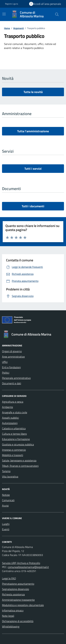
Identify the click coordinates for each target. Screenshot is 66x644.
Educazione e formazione (16, 439)
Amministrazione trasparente (18, 600)
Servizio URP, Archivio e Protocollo (21, 563)
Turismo (6, 471)
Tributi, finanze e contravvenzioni (20, 466)
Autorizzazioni (10, 423)
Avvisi (5, 506)
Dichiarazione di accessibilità (18, 621)
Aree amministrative (13, 357)
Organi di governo (12, 351)
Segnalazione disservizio (15, 589)
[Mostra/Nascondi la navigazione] (4, 14)
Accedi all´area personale (47, 4)
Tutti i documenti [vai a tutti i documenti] (33, 206)
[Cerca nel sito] (57, 14)
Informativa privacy (13, 610)
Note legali (8, 616)
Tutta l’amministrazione (33, 131)
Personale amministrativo (16, 378)
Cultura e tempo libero (14, 434)
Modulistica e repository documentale (23, 605)
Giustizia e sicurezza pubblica (18, 444)
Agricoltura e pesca (13, 402)
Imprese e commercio (14, 450)
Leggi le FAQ (9, 578)
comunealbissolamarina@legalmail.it (28, 567)
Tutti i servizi (33, 169)
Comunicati (8, 500)
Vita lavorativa (10, 476)
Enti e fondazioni (11, 367)
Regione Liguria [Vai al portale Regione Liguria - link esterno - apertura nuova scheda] (12, 4)
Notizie (6, 495)
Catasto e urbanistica (14, 428)
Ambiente (7, 407)
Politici (6, 373)
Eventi (6, 529)
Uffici (5, 362)
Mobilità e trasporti (13, 455)
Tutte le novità (33, 92)
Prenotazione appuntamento (18, 584)
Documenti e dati (12, 383)
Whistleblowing (11, 626)
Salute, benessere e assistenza (19, 460)
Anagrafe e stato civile (15, 412)
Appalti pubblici (10, 418)
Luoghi (6, 524)
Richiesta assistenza (13, 594)
